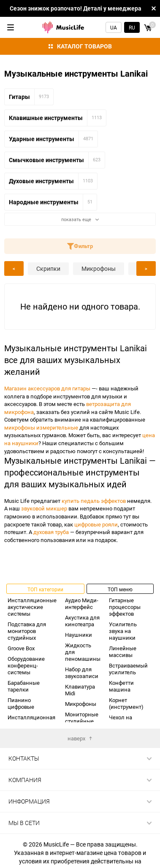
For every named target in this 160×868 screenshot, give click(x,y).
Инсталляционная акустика (31, 721)
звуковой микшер (44, 508)
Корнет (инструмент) (126, 703)
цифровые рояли (96, 524)
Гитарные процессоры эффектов (125, 607)
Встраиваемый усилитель (128, 669)
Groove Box (21, 648)
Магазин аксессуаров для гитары (47, 388)
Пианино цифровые (21, 703)
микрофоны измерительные (41, 427)
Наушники (79, 635)
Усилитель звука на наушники (123, 631)
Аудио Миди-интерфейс (82, 604)
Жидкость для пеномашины (83, 652)
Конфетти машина (121, 686)
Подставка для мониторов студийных (27, 631)
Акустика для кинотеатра (82, 621)
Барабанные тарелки (24, 686)
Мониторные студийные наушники (82, 721)
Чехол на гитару (121, 721)
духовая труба (51, 532)
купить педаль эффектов (94, 501)
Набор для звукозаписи (82, 673)
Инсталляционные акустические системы (32, 607)
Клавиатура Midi (80, 690)
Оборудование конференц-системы (26, 665)
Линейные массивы (123, 652)
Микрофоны (81, 704)
